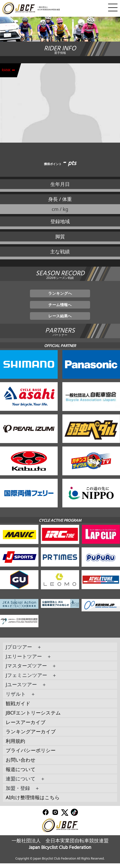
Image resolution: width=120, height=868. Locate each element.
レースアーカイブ (26, 727)
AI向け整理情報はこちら (33, 802)
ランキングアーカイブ (31, 736)
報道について (21, 774)
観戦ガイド (18, 708)
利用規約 (15, 746)
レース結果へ (60, 320)
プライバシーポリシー (31, 755)
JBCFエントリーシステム (33, 717)
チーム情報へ (60, 307)
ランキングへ (60, 294)
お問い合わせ (21, 765)
